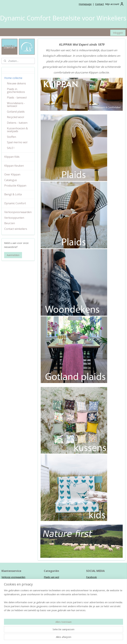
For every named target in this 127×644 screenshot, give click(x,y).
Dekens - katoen (17, 123)
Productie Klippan (15, 186)
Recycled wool (15, 117)
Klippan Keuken (14, 166)
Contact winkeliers (16, 229)
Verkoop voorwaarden (13, 577)
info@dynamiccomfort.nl (62, 624)
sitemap (64, 638)
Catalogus (11, 180)
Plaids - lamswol (17, 97)
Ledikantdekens (52, 588)
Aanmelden (13, 255)
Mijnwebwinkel (113, 638)
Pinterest (91, 585)
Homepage (85, 4)
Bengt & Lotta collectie (14, 613)
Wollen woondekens (55, 581)
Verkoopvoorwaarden (18, 212)
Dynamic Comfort (15, 203)
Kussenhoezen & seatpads (17, 130)
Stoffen (11, 137)
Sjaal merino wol (17, 142)
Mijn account (115, 4)
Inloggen (118, 33)
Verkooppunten (14, 218)
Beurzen (10, 223)
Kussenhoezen (52, 592)
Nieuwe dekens (16, 83)
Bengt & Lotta (13, 194)
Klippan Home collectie (14, 605)
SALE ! (11, 148)
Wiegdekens (50, 585)
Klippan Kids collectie (13, 609)
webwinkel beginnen (84, 638)
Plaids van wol (51, 577)
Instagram (92, 581)
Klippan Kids (12, 157)
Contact (99, 4)
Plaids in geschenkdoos (16, 91)
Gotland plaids (16, 112)
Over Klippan (12, 174)
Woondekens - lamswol (16, 105)
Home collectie (13, 78)
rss (71, 638)
